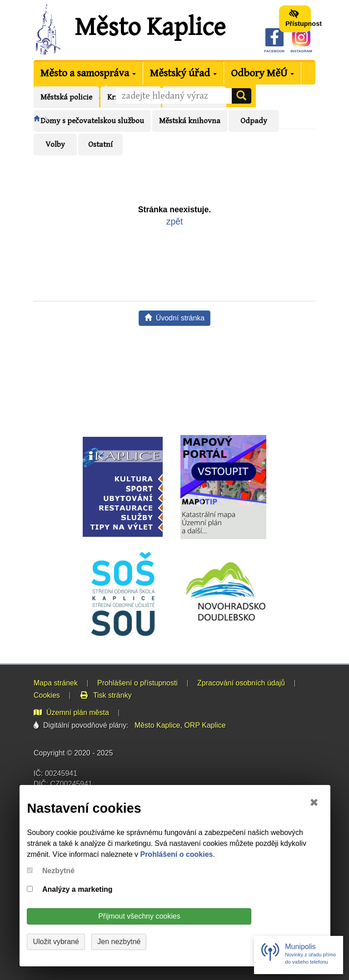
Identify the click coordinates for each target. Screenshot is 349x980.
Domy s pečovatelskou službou (92, 121)
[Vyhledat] (241, 96)
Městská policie (66, 97)
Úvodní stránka (175, 318)
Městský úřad (183, 73)
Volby (55, 145)
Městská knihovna (190, 121)
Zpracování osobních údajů (241, 683)
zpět (175, 221)
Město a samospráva (88, 73)
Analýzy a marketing (77, 889)
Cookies (47, 695)
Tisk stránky (106, 695)
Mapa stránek (56, 683)
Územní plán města (71, 712)
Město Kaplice (150, 27)
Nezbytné (58, 871)
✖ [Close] (314, 802)
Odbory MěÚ (262, 73)
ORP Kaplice (205, 725)
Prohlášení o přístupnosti (137, 683)
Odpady (254, 121)
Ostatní (100, 145)
